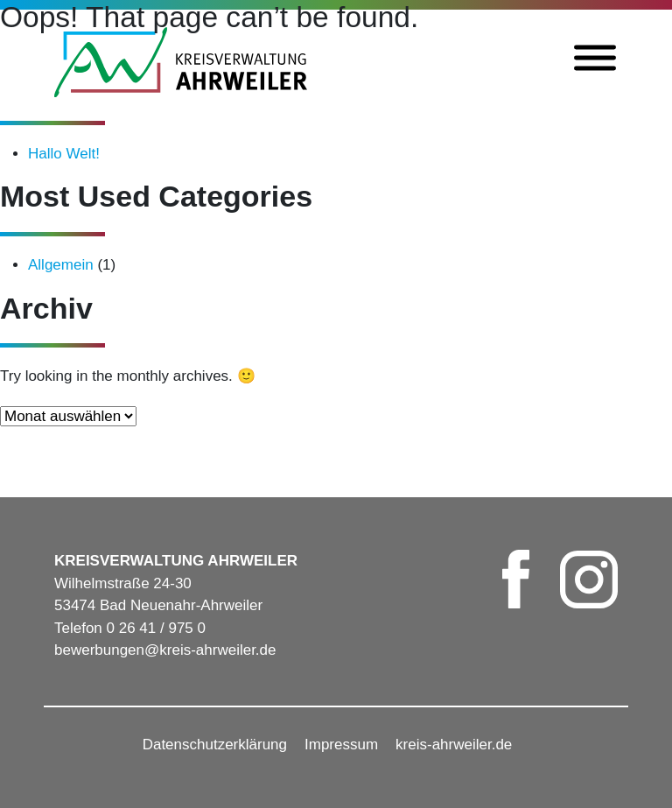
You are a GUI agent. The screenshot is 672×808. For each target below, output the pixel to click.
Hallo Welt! (64, 154)
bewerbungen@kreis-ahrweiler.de (165, 650)
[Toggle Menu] (595, 58)
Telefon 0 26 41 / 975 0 (130, 628)
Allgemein (61, 265)
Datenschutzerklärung (215, 745)
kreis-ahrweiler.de (454, 745)
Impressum (341, 745)
